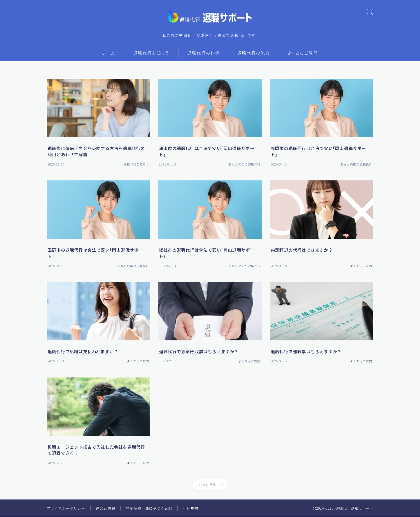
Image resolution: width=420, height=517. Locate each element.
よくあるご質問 (303, 53)
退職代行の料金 (204, 53)
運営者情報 (106, 508)
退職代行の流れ (254, 53)
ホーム (108, 53)
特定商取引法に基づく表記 (149, 508)
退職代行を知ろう (151, 53)
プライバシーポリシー (66, 508)
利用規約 (191, 508)
